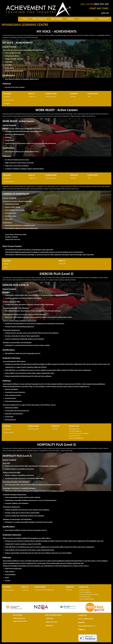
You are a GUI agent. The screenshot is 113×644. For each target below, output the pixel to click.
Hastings (6, 264)
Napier (6, 267)
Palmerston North (9, 100)
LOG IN (105, 13)
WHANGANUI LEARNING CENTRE (25, 25)
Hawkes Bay (7, 97)
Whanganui (7, 103)
